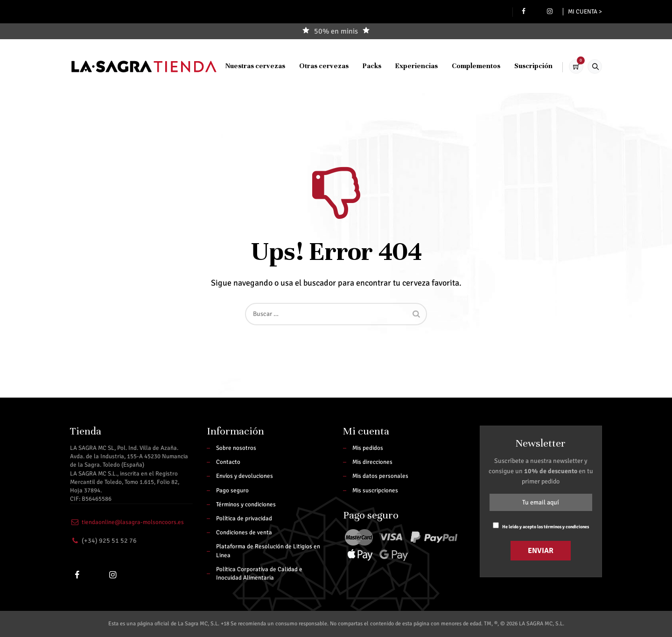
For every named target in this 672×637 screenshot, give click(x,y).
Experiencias (409, 119)
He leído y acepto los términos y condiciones (546, 527)
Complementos (469, 119)
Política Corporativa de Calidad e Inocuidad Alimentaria (259, 574)
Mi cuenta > (585, 12)
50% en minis (336, 31)
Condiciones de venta (244, 532)
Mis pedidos (368, 448)
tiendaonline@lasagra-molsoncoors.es (133, 522)
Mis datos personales (380, 476)
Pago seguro (232, 490)
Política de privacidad (244, 518)
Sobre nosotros (236, 448)
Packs (364, 119)
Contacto (228, 462)
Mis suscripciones (375, 490)
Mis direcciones (372, 462)
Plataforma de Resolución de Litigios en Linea (268, 551)
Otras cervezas (316, 119)
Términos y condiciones (246, 504)
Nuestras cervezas (248, 119)
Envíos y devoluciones (245, 476)
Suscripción (526, 119)
